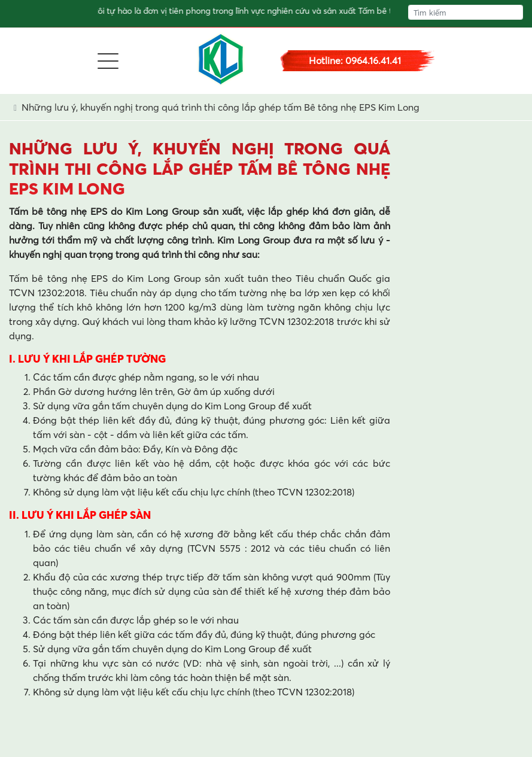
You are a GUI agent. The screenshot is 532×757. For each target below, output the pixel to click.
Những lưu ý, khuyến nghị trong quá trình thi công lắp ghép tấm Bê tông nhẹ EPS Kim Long (221, 107)
